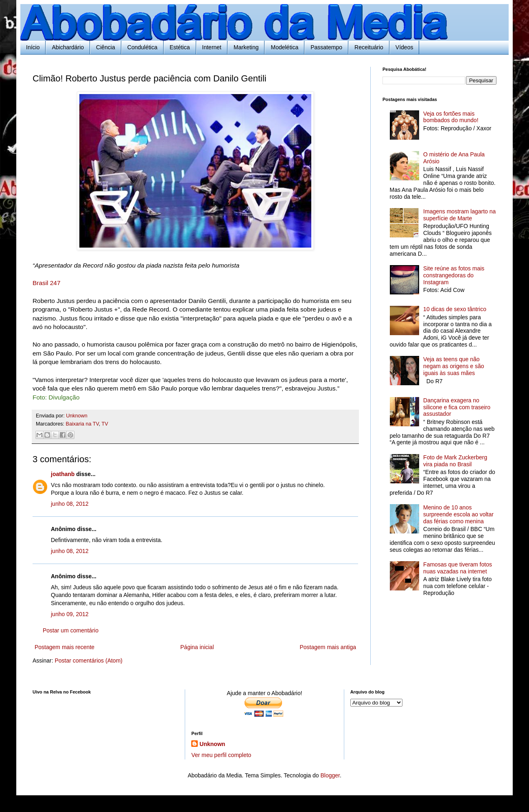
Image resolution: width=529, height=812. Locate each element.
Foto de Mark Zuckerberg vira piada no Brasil (455, 461)
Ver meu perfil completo (221, 755)
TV (105, 424)
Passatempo (326, 47)
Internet (212, 47)
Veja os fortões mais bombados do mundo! (451, 117)
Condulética (142, 47)
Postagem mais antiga (328, 647)
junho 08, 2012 (70, 504)
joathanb (63, 474)
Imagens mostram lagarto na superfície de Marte (459, 215)
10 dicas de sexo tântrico (455, 309)
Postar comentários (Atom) (89, 661)
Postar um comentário (71, 630)
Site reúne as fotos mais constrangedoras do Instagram (454, 275)
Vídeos (404, 47)
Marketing (246, 47)
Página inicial (197, 647)
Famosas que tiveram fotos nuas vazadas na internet (458, 568)
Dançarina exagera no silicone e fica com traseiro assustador (457, 407)
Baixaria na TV (82, 424)
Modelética (284, 47)
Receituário (369, 47)
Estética (180, 47)
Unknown (212, 744)
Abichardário (68, 47)
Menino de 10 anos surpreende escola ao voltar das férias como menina (458, 514)
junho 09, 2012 (70, 614)
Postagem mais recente (64, 647)
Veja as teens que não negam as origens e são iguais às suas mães (454, 366)
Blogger (330, 775)
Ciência (106, 47)
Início (33, 47)
